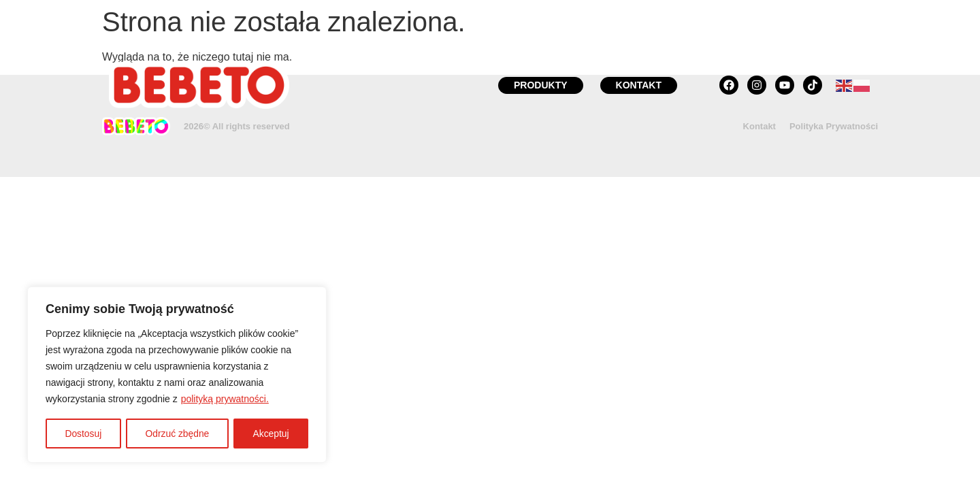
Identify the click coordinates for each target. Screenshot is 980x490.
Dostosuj (83, 434)
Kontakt (759, 126)
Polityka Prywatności (834, 126)
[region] (177, 375)
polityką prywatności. (225, 399)
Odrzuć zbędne (177, 434)
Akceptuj (271, 434)
